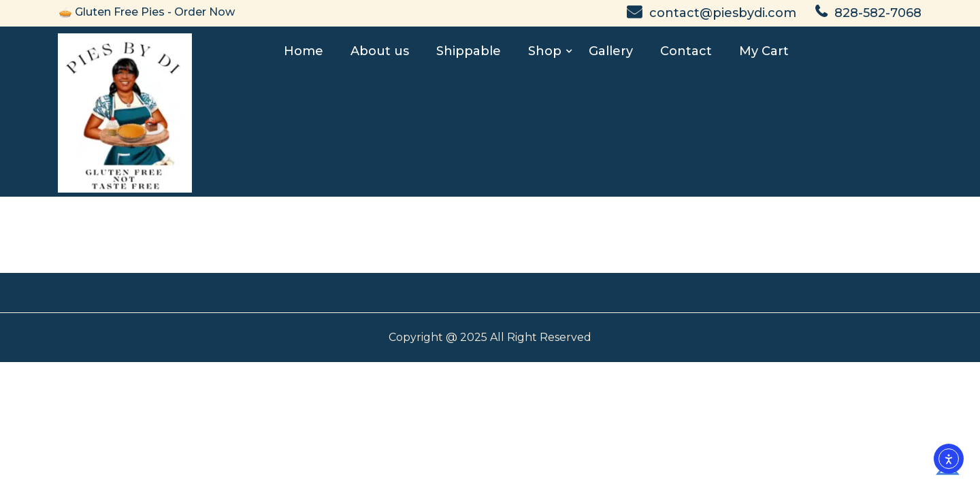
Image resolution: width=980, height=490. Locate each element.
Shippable (469, 51)
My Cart (764, 51)
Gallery (611, 51)
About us (380, 51)
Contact (686, 51)
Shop (545, 51)
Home (304, 51)
